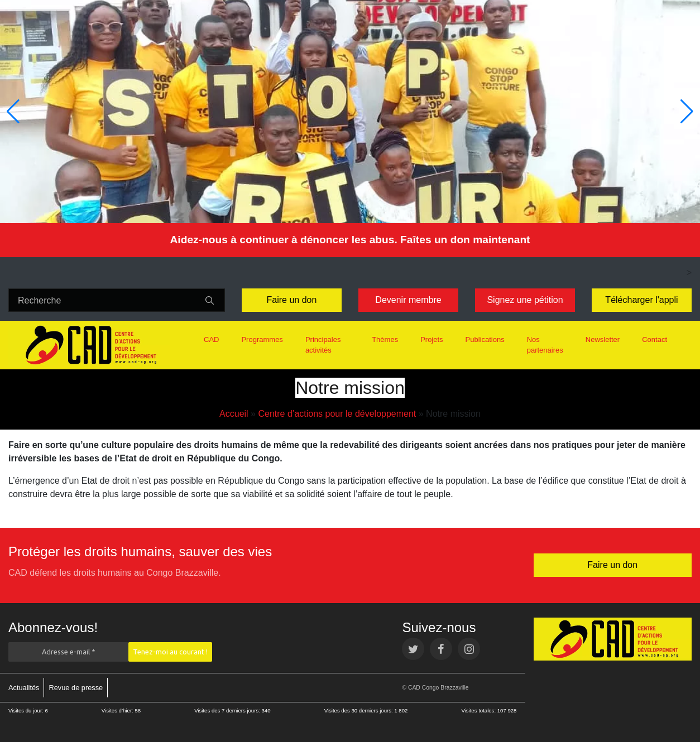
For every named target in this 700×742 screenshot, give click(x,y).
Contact (655, 339)
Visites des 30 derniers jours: (359, 710)
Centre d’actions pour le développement (337, 414)
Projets (431, 339)
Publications (485, 339)
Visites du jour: (27, 710)
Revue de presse (76, 688)
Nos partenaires (545, 345)
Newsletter (603, 339)
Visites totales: (479, 710)
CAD (211, 339)
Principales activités (323, 345)
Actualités (24, 688)
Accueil (234, 414)
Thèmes (385, 339)
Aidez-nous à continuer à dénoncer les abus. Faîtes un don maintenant (350, 240)
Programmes (262, 339)
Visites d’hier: (118, 710)
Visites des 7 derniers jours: (228, 710)
